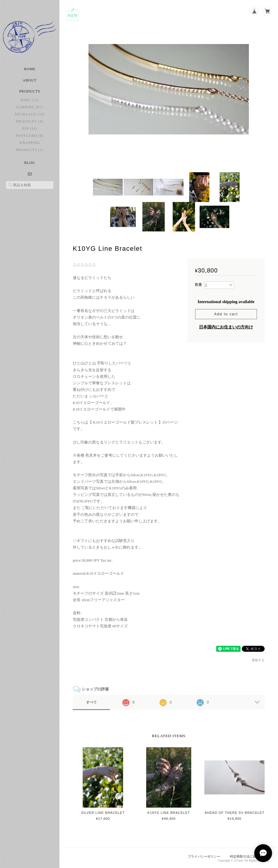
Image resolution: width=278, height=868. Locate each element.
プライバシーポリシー (204, 856)
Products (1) (30, 150)
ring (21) (30, 100)
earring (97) (30, 107)
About (30, 80)
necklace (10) (30, 114)
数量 (198, 285)
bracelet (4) (30, 121)
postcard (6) (30, 136)
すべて (91, 702)
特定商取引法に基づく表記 (249, 856)
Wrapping (30, 143)
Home (30, 69)
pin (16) (30, 129)
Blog (30, 163)
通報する (258, 660)
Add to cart (226, 314)
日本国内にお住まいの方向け (226, 327)
